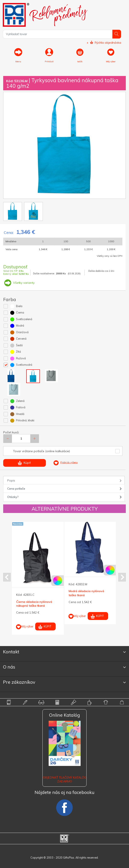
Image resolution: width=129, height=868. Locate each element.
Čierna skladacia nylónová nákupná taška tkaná (34, 604)
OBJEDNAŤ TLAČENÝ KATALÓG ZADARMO (65, 779)
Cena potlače (16, 489)
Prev (7, 577)
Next (122, 577)
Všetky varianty (19, 283)
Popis (11, 480)
